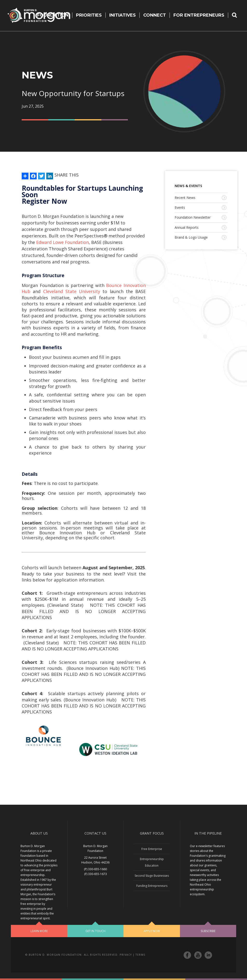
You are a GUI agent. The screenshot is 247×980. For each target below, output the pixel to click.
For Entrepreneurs (199, 15)
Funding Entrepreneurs (152, 886)
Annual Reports (187, 227)
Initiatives (123, 15)
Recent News (185, 198)
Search (238, 15)
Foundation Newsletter (193, 217)
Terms (141, 955)
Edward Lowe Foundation (62, 242)
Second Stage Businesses (152, 876)
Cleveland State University (72, 291)
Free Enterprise (152, 849)
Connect (155, 15)
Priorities (89, 15)
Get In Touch (95, 931)
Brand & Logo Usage (191, 237)
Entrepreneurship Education (152, 862)
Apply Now (152, 931)
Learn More (39, 931)
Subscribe (208, 931)
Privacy (126, 955)
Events (180, 207)
